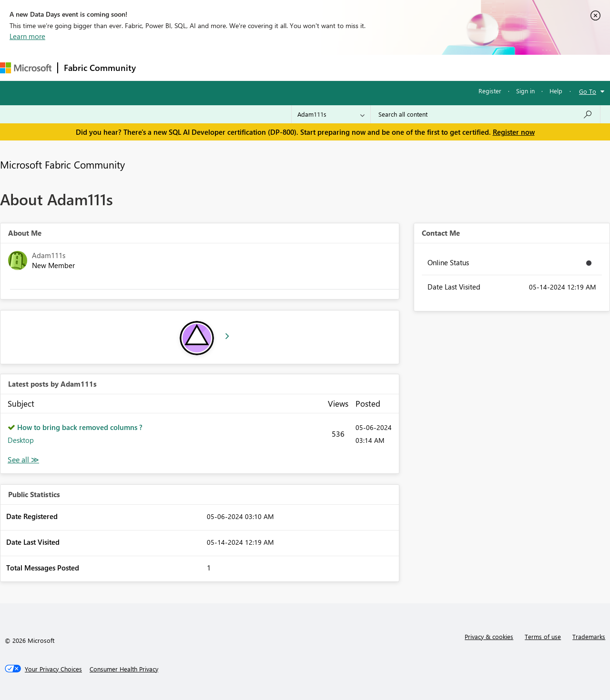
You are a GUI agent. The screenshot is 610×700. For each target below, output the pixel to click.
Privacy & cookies (489, 636)
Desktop (21, 440)
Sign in (525, 91)
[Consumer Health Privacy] (124, 669)
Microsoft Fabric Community (62, 164)
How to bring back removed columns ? (80, 427)
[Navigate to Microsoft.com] (26, 68)
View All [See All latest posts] (23, 460)
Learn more (27, 36)
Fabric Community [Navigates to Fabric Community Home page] (100, 68)
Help (556, 91)
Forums (158, 67)
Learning (360, 67)
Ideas (239, 67)
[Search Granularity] (331, 114)
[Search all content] (485, 114)
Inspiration (199, 67)
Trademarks (589, 636)
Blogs (324, 67)
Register (490, 91)
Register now (514, 132)
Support (401, 67)
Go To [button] (588, 91)
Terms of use (543, 636)
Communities (281, 67)
